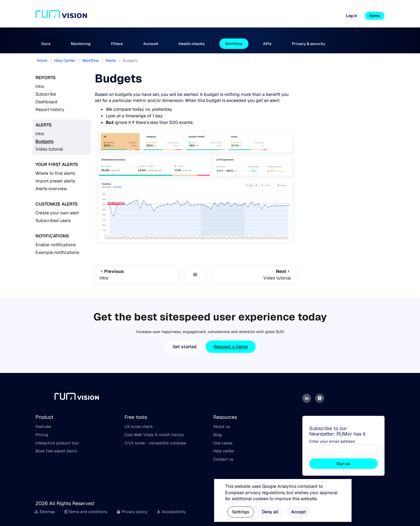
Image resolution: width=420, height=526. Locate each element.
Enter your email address (332, 441)
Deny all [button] (270, 512)
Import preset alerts (55, 181)
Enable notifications (56, 245)
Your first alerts (57, 164)
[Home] (61, 16)
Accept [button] (299, 512)
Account (151, 44)
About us (222, 427)
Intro (40, 86)
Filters (117, 44)
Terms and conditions (86, 512)
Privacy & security (309, 44)
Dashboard (46, 102)
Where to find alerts (55, 173)
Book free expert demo (56, 451)
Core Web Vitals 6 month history (154, 435)
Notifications (52, 236)
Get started (185, 347)
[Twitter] (320, 398)
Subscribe (46, 94)
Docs (46, 44)
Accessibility (171, 512)
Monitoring (81, 44)
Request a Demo (231, 347)
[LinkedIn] (307, 398)
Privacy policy (132, 512)
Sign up (343, 464)
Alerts (44, 125)
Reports (46, 78)
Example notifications (57, 252)
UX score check (139, 427)
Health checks (192, 44)
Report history (50, 110)
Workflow (234, 44)
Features (43, 427)
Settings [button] (241, 512)
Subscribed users (53, 221)
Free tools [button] (231, 13)
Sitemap (45, 512)
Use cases (223, 443)
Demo (375, 16)
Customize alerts (57, 204)
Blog (218, 435)
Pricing (207, 13)
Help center (224, 451)
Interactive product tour (57, 443)
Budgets (45, 141)
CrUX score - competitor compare (155, 443)
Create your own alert (57, 213)
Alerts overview (51, 189)
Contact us (223, 459)
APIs (267, 44)
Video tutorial (49, 149)
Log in (352, 16)
